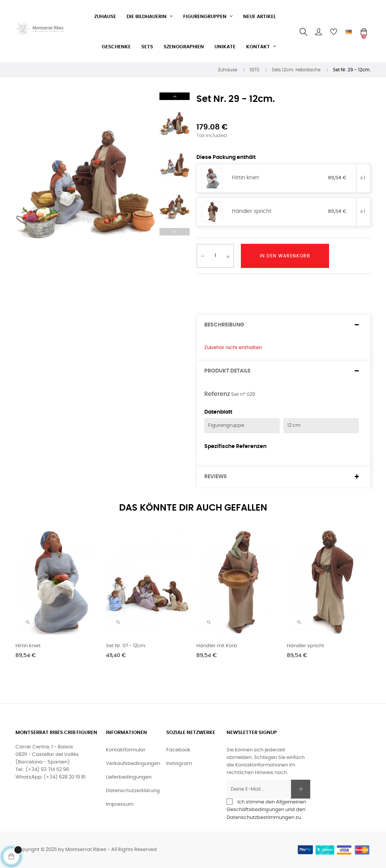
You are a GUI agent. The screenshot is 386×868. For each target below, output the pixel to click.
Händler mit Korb (217, 646)
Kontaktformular (126, 750)
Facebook (178, 750)
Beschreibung (224, 325)
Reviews (216, 477)
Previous (175, 232)
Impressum (120, 804)
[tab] (283, 325)
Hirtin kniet (245, 178)
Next (175, 96)
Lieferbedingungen (129, 777)
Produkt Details (227, 371)
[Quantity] (215, 256)
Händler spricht (252, 211)
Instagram (179, 764)
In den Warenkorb (285, 256)
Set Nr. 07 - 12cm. (126, 646)
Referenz (217, 394)
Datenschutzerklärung (133, 791)
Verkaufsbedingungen (133, 764)
